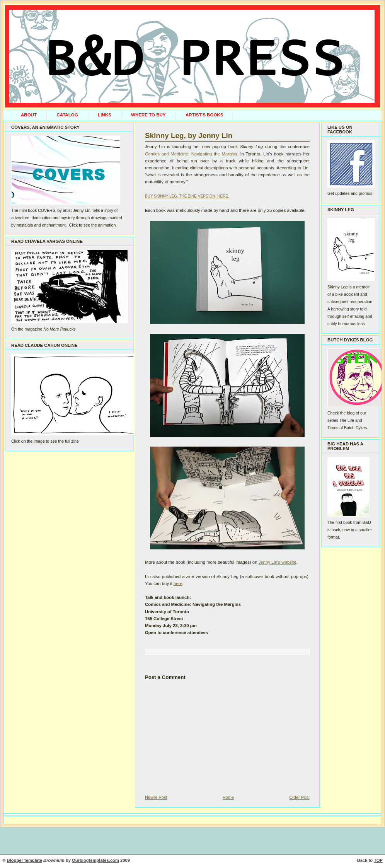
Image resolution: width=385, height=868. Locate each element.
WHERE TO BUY (148, 115)
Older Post (299, 797)
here (178, 583)
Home (228, 797)
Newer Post (156, 797)
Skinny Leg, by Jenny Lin (189, 136)
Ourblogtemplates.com (95, 860)
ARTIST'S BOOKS (204, 115)
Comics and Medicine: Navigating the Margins (191, 154)
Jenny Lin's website (278, 562)
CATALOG (67, 115)
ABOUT (29, 115)
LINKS (105, 115)
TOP (378, 860)
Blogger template (25, 860)
